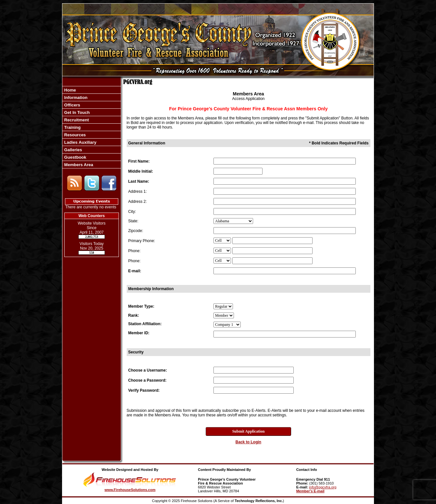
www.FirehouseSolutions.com (130, 490)
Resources (74, 135)
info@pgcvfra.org (323, 487)
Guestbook (75, 157)
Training (72, 127)
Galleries (73, 150)
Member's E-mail (310, 491)
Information (75, 98)
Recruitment (76, 120)
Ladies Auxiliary (80, 142)
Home (70, 90)
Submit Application (249, 431)
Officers (72, 105)
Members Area (78, 165)
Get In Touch (76, 112)
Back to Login (248, 442)
